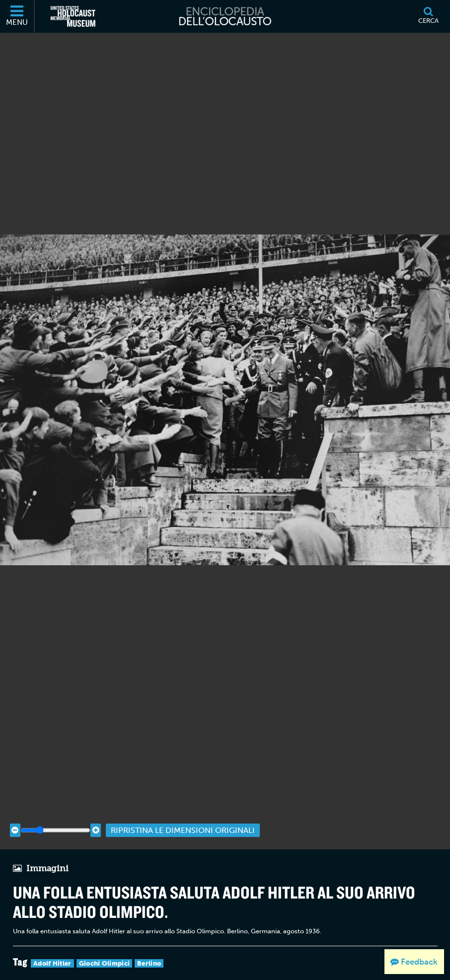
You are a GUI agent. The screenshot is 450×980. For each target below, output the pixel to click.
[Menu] (17, 16)
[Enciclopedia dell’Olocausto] (225, 16)
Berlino (149, 951)
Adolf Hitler (52, 951)
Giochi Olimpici (105, 951)
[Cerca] (428, 16)
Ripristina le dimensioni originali (183, 818)
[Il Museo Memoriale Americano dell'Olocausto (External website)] (73, 16)
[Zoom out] (15, 818)
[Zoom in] (96, 818)
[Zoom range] (55, 818)
